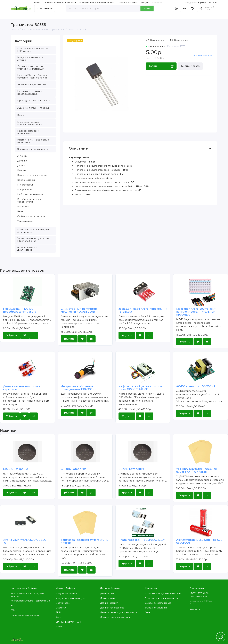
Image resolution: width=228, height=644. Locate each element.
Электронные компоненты (35, 149)
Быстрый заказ (190, 66)
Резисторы (24, 207)
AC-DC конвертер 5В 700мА (196, 386)
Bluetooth (61, 608)
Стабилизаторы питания (31, 216)
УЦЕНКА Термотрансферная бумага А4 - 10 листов (196, 470)
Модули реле (63, 603)
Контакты (157, 2)
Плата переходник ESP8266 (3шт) (142, 540)
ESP (13, 606)
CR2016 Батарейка (16, 469)
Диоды (21, 165)
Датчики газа (107, 593)
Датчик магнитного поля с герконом (22, 388)
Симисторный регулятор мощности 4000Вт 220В (79, 310)
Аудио (59, 617)
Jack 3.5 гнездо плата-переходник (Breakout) (143, 310)
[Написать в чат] (221, 637)
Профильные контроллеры (25, 615)
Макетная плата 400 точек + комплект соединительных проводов (196, 312)
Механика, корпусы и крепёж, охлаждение (30, 123)
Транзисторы (25, 221)
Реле (20, 211)
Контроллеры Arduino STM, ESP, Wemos (33, 50)
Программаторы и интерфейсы (28, 132)
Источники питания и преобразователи (30, 93)
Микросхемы (25, 185)
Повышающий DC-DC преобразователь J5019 (20, 310)
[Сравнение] (184, 8)
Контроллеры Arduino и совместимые (30, 601)
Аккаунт (145, 2)
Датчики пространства (112, 608)
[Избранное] (192, 8)
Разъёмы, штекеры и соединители (29, 200)
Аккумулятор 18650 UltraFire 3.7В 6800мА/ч (199, 541)
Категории (45, 8)
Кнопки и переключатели (32, 175)
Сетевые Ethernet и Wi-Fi (69, 622)
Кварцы (22, 170)
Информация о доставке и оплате (97, 2)
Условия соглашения (156, 608)
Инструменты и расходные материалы (33, 141)
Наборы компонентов (30, 194)
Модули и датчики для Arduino (30, 59)
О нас (37, 2)
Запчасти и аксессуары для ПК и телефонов (33, 240)
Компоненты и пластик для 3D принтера (33, 231)
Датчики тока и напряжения (115, 617)
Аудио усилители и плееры (33, 108)
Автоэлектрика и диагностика (27, 248)
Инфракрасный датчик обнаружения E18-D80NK (79, 388)
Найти (147, 8)
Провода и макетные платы (33, 101)
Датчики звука (108, 598)
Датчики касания (109, 603)
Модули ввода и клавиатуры (70, 598)
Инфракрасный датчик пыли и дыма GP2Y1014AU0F (140, 388)
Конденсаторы (26, 180)
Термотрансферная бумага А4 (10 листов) (85, 541)
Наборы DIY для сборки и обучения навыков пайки (32, 76)
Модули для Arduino (66, 593)
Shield (59, 627)
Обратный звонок (198, 597)
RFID (58, 612)
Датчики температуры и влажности (119, 612)
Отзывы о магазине (128, 2)
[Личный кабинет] (176, 8)
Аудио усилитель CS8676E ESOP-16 (26, 541)
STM (13, 610)
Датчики (22, 161)
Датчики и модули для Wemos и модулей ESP (30, 67)
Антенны (22, 156)
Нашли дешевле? (202, 55)
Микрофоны (25, 190)
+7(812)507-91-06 (201, 3)
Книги (21, 115)
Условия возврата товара (158, 603)
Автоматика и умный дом (32, 84)
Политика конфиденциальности (60, 2)
